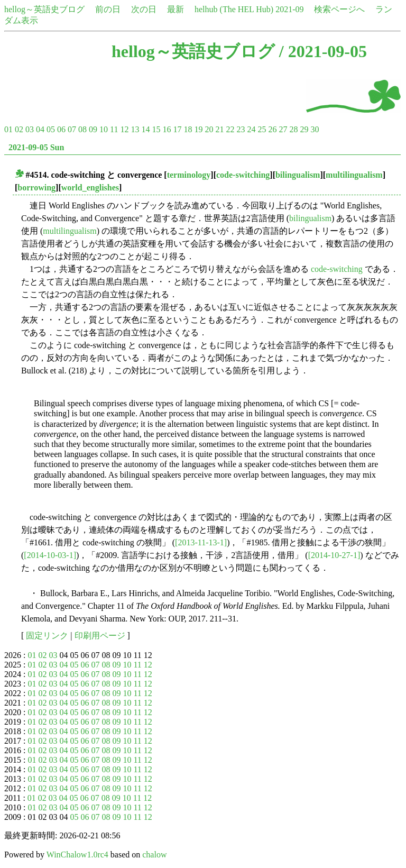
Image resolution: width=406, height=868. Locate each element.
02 (19, 129)
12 (124, 129)
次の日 (144, 9)
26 (272, 129)
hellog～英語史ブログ (44, 9)
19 (198, 129)
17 (177, 129)
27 (283, 129)
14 (145, 129)
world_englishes (90, 188)
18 (188, 129)
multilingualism (354, 175)
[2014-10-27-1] (334, 555)
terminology (189, 175)
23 (241, 129)
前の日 (108, 9)
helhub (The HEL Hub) (234, 9)
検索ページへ (339, 9)
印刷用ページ (100, 636)
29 (304, 129)
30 (315, 129)
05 (51, 129)
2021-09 (289, 9)
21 (219, 129)
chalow (154, 855)
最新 (176, 9)
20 (209, 129)
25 (262, 129)
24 (251, 129)
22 (230, 129)
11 (114, 129)
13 (135, 129)
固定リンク (47, 636)
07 (72, 129)
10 (104, 129)
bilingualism (298, 175)
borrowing (36, 188)
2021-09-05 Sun (36, 147)
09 (93, 129)
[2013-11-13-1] (201, 542)
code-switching (243, 175)
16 (167, 129)
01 (8, 129)
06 (61, 129)
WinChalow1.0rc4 (77, 855)
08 (82, 129)
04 (40, 129)
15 (156, 129)
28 (293, 129)
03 (30, 129)
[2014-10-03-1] (50, 555)
